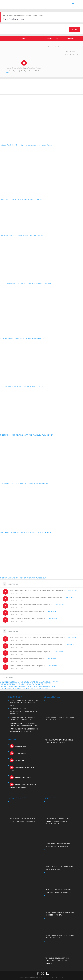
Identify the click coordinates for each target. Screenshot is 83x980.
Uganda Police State (23, 777)
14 (9, 73)
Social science (20, 746)
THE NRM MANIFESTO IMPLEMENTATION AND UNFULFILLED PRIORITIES (26, 683)
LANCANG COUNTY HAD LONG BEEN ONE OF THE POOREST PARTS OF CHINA (28, 686)
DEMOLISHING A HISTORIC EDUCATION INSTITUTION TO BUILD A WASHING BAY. (37, 590)
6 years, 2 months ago (71, 54)
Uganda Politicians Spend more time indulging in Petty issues (30, 605)
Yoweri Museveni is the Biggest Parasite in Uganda (24, 68)
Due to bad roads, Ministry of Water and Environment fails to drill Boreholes (35, 597)
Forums (40, 16)
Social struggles (22, 753)
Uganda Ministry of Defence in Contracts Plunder (26, 612)
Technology (20, 760)
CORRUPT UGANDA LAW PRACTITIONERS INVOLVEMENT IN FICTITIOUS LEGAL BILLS (30, 681)
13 (7, 73)
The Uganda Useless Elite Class (31, 71)
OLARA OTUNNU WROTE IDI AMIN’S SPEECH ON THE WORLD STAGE (24, 685)
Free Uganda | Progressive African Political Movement (21, 16)
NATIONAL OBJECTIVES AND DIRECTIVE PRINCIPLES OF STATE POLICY (25, 688)
